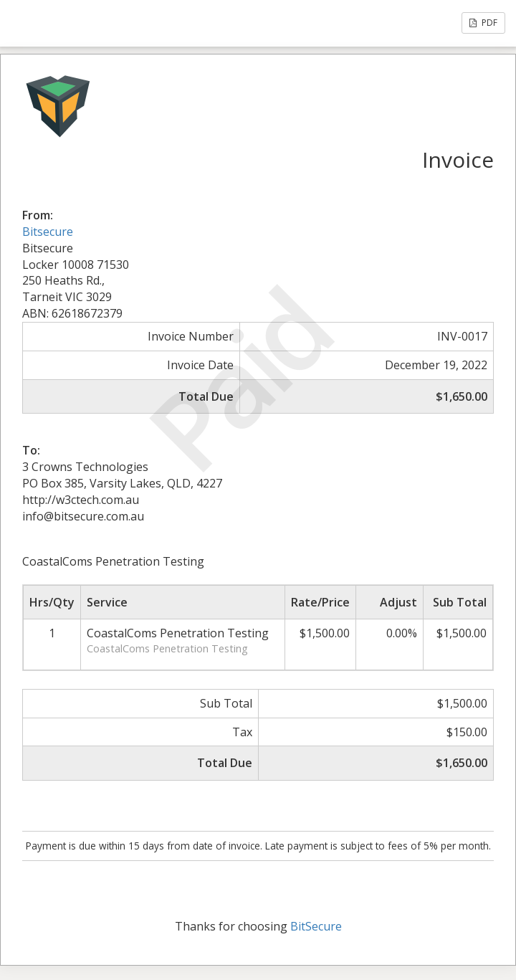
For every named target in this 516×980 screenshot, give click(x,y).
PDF (483, 23)
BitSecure (316, 926)
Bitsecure (48, 232)
